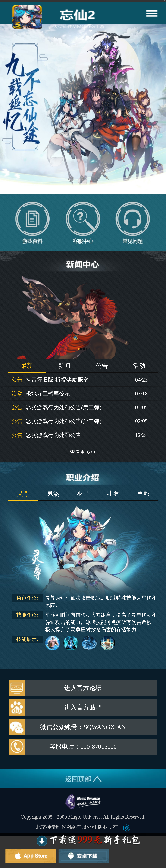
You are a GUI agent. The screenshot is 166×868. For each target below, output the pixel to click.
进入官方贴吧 (83, 707)
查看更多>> (83, 452)
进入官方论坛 (83, 688)
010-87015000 (99, 747)
